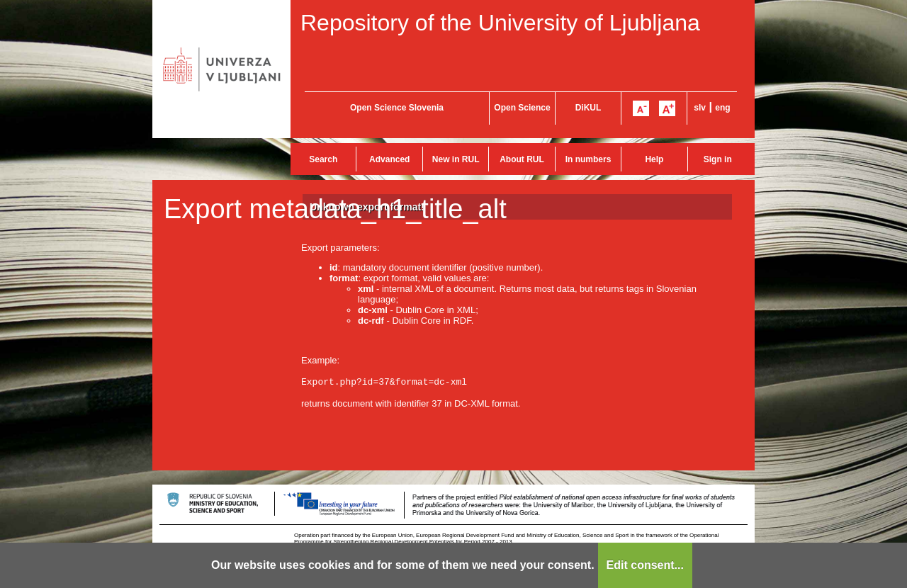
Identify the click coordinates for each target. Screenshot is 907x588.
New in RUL (456, 159)
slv (700, 108)
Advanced (389, 159)
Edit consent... (645, 565)
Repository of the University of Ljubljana (500, 23)
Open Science (522, 108)
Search (323, 159)
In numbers (588, 159)
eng (722, 108)
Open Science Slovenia (397, 108)
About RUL (522, 159)
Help (654, 159)
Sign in (718, 159)
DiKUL (588, 108)
